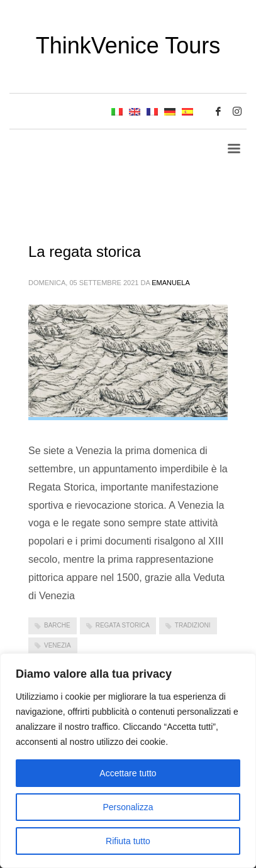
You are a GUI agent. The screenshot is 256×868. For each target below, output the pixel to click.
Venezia (58, 645)
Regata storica (123, 625)
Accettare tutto (128, 773)
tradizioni (193, 625)
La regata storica (85, 252)
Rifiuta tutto (128, 841)
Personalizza (128, 807)
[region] (128, 761)
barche (57, 625)
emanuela (171, 283)
